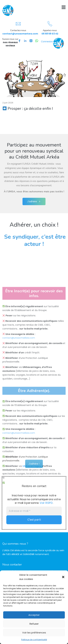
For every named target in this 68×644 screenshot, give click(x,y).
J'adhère (34, 201)
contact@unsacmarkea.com (20, 34)
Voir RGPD (47, 503)
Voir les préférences (34, 633)
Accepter (34, 615)
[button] (63, 577)
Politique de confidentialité (34, 640)
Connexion (47, 42)
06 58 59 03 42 (50, 34)
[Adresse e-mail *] (34, 511)
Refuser (34, 624)
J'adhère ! (34, 468)
